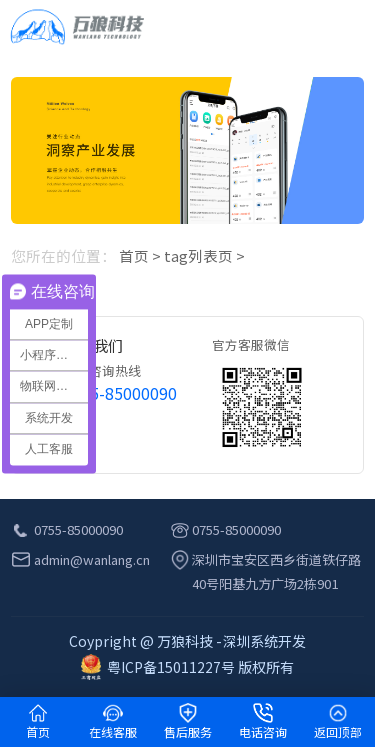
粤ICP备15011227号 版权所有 (187, 667)
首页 (134, 255)
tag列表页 (198, 255)
